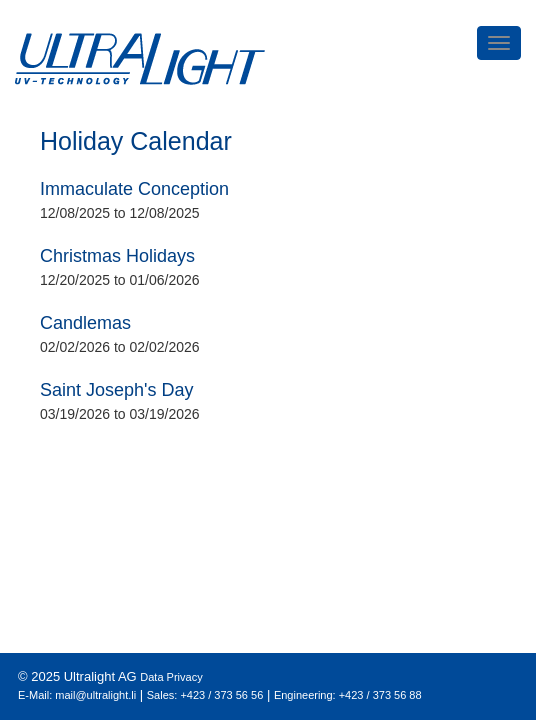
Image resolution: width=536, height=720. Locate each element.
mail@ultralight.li (95, 695)
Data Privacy (171, 677)
